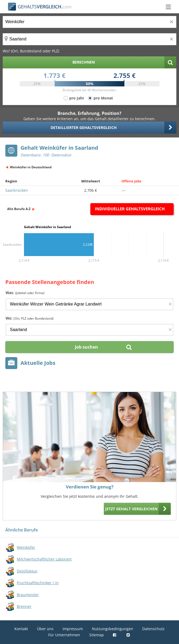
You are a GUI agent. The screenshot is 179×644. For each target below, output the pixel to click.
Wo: (30, 318)
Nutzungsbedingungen (113, 629)
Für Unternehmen (64, 635)
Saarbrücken (17, 190)
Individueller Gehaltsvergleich (130, 209)
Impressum (73, 629)
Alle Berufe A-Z (19, 209)
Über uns (45, 629)
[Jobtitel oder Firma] (89, 304)
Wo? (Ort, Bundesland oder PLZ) (31, 51)
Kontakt (21, 629)
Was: (25, 293)
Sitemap (97, 635)
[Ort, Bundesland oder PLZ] (89, 39)
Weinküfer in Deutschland (31, 167)
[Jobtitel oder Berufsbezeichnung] (89, 22)
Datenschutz (153, 629)
